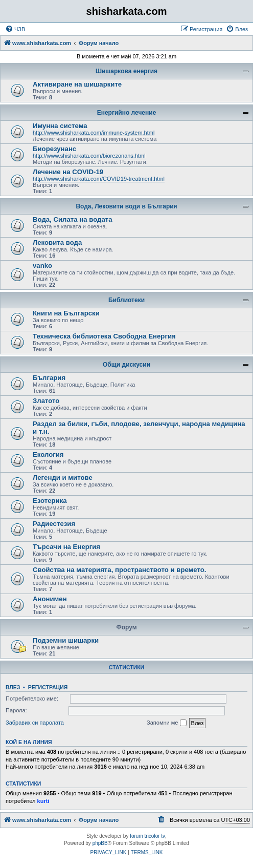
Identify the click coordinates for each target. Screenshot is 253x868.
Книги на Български (66, 313)
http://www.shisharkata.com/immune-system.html (94, 133)
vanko (42, 266)
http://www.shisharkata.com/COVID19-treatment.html (99, 179)
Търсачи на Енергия (66, 547)
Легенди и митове (63, 478)
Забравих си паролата (35, 723)
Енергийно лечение (127, 113)
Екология (48, 454)
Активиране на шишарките (77, 84)
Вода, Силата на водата (73, 219)
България (49, 378)
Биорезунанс (54, 149)
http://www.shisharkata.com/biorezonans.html (89, 156)
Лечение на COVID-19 (68, 172)
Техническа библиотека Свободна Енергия (104, 336)
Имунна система (60, 126)
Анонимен (50, 599)
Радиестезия (54, 524)
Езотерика (50, 501)
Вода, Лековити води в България (126, 206)
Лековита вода (57, 242)
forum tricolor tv (147, 836)
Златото (46, 401)
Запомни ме (166, 723)
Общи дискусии (126, 365)
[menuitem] (15, 29)
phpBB (100, 843)
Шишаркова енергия (126, 71)
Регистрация (48, 687)
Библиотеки (126, 300)
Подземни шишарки (66, 640)
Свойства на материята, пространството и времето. (120, 570)
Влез (13, 687)
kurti (43, 801)
